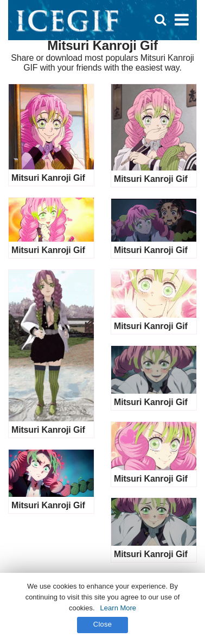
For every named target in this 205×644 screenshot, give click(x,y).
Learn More (118, 608)
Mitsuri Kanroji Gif (48, 178)
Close (103, 624)
